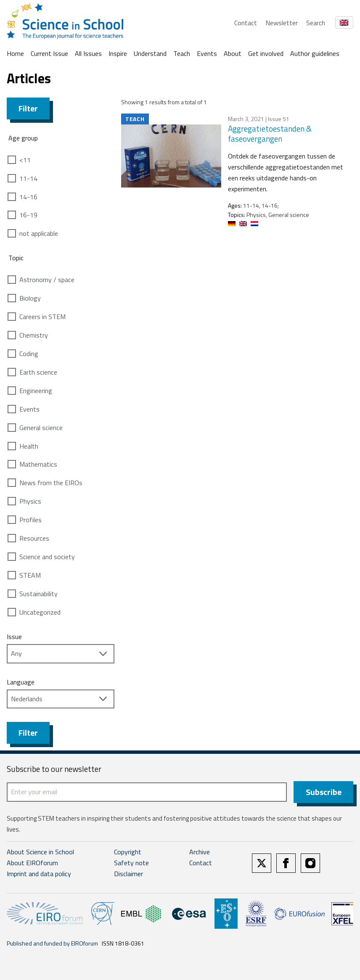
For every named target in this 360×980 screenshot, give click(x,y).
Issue (14, 637)
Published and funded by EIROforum (52, 943)
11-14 (28, 178)
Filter (28, 108)
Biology (30, 298)
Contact (246, 23)
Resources (34, 538)
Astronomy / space (47, 280)
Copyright (128, 852)
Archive (200, 852)
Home (15, 53)
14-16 (28, 197)
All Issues (88, 53)
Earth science (38, 372)
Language (21, 682)
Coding (29, 354)
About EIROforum (32, 863)
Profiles (30, 520)
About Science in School (40, 852)
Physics (30, 501)
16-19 (28, 215)
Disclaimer (128, 874)
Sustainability (38, 594)
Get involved (266, 53)
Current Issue (49, 53)
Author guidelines (315, 53)
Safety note (131, 863)
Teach (182, 53)
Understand (150, 53)
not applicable (39, 233)
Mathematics (38, 464)
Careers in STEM (42, 317)
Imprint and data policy (39, 874)
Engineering (36, 391)
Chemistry (34, 335)
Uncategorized (40, 612)
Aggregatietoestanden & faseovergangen (270, 134)
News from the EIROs (51, 483)
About (233, 53)
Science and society (47, 557)
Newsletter (282, 23)
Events (207, 53)
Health (29, 446)
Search (316, 23)
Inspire (118, 53)
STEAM (30, 575)
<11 (25, 160)
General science (41, 428)
